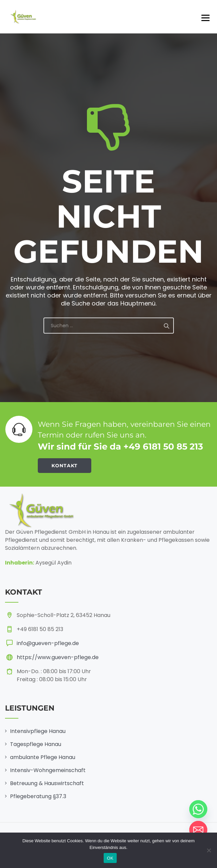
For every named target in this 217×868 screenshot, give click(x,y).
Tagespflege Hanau (36, 744)
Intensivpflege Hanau (38, 731)
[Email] (198, 830)
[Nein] (209, 850)
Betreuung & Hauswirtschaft (47, 783)
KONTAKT (65, 466)
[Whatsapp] (198, 809)
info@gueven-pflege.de (48, 643)
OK (110, 858)
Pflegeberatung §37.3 (38, 796)
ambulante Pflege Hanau (43, 757)
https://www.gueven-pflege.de (58, 657)
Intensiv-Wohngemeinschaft (48, 770)
